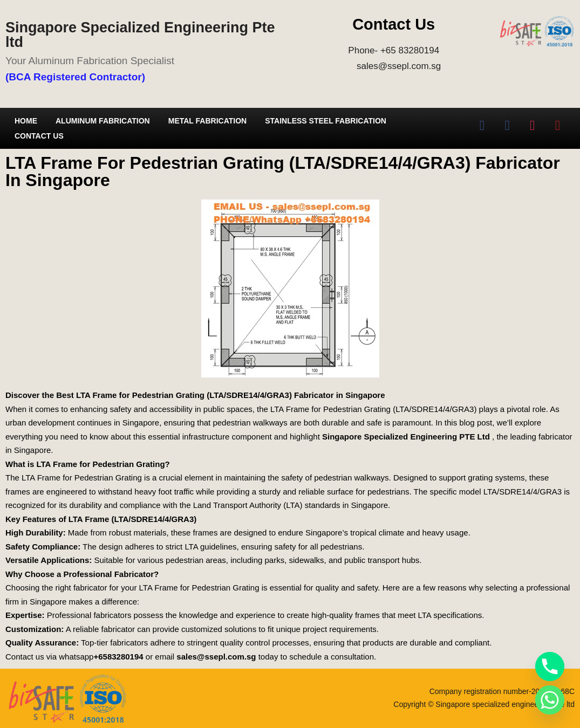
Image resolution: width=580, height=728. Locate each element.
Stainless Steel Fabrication (326, 121)
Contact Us (39, 136)
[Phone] (550, 667)
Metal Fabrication (207, 121)
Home (26, 121)
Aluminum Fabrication (103, 121)
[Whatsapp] (550, 700)
